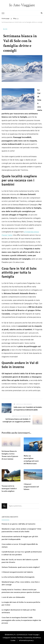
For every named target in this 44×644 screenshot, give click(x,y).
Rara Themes (18, 638)
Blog (5, 29)
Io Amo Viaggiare (22, 5)
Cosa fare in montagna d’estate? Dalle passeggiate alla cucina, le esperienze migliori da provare (21, 620)
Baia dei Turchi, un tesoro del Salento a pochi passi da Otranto (20, 561)
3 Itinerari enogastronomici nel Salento (31, 487)
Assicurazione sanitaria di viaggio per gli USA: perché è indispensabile (20, 538)
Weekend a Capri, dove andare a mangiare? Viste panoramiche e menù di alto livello (21, 530)
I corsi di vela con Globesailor (13, 597)
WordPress (37, 638)
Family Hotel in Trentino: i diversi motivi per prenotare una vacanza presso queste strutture (21, 591)
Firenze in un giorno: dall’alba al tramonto (19, 524)
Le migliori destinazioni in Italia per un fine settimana (19, 611)
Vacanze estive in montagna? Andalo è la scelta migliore (9, 489)
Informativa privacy (26, 641)
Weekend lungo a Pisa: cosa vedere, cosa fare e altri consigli (21, 584)
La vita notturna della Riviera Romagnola (18, 577)
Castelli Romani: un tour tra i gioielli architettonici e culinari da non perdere (22, 553)
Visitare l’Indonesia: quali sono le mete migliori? (21, 567)
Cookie (13, 641)
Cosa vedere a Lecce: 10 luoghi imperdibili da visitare (20, 546)
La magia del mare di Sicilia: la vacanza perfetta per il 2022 (21, 604)
